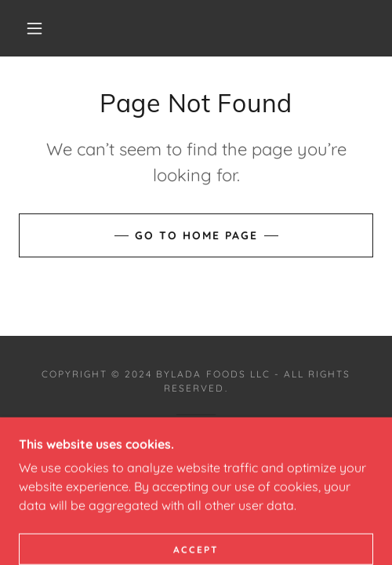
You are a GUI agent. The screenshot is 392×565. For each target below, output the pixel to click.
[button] (36, 28)
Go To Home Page (196, 235)
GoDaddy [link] (236, 441)
